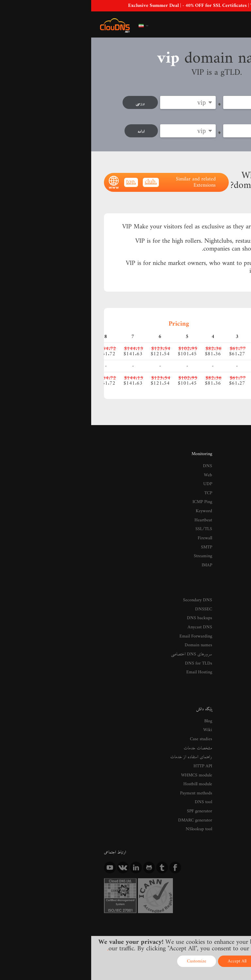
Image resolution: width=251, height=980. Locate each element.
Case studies (111, 717)
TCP (117, 487)
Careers (232, 750)
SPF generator (109, 783)
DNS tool (113, 775)
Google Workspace (223, 628)
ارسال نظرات (229, 742)
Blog (117, 700)
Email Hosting (109, 653)
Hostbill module (108, 758)
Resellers (231, 842)
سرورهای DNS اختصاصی (102, 637)
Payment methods (106, 767)
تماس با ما (231, 717)
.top (40, 179)
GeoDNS (231, 478)
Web (117, 470)
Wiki (117, 709)
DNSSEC (113, 595)
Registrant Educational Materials (212, 857)
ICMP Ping (112, 495)
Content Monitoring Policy (183, 925)
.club (60, 179)
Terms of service (136, 919)
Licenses (229, 925)
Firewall (114, 528)
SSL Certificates (225, 637)
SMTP (116, 536)
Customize (105, 961)
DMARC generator (105, 791)
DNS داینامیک (227, 587)
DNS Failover (227, 604)
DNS (117, 462)
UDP (117, 478)
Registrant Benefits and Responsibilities (206, 865)
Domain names (109, 628)
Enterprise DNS (225, 487)
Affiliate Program (224, 834)
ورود (215, 25)
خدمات (233, 576)
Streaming (113, 544)
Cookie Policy (216, 919)
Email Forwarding (106, 620)
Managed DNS (226, 612)
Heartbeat (113, 512)
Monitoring (111, 451)
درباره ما (232, 700)
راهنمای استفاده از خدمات (101, 733)
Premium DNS (226, 462)
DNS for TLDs (108, 645)
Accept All (146, 961)
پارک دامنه (230, 645)
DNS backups (110, 604)
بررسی (48, 103)
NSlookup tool (109, 800)
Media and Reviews (222, 733)
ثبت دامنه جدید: (221, 90)
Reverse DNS (227, 595)
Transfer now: (221, 117)
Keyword (114, 503)
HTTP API (112, 742)
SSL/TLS (114, 520)
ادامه (49, 130)
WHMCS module (107, 750)
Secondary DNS (108, 587)
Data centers (228, 725)
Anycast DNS (110, 612)
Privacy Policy (177, 919)
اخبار (235, 709)
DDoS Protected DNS (220, 470)
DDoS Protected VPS (221, 653)
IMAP (116, 553)
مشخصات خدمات (108, 725)
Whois (233, 873)
